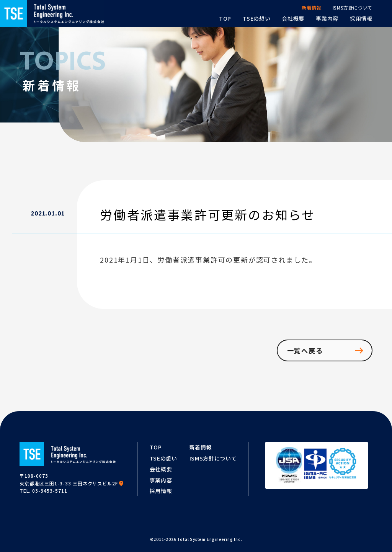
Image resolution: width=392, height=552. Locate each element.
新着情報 (201, 447)
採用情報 (161, 491)
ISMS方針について (213, 458)
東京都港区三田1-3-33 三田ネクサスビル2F (72, 483)
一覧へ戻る (326, 351)
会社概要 (161, 469)
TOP (156, 447)
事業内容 (161, 480)
